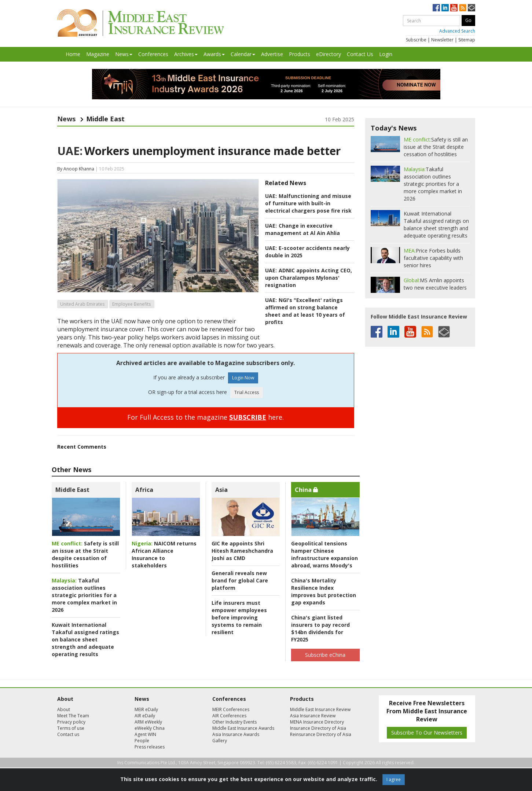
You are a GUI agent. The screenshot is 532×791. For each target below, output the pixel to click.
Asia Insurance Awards (236, 734)
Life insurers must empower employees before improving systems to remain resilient (239, 617)
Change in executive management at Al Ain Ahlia (302, 229)
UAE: (70, 151)
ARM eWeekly (148, 722)
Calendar (243, 54)
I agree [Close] (394, 779)
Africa (144, 490)
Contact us (68, 734)
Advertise (272, 54)
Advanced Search (457, 31)
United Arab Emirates (82, 304)
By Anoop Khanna (76, 169)
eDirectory (329, 54)
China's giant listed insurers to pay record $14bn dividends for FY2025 (320, 628)
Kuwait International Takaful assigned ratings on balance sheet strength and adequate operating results (85, 639)
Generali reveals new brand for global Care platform (240, 580)
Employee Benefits (131, 304)
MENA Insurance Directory (317, 722)
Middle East (72, 490)
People (142, 741)
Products (300, 54)
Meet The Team (73, 716)
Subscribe (416, 40)
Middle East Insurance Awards (243, 728)
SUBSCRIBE (248, 417)
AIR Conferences (229, 716)
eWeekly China (150, 728)
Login (386, 54)
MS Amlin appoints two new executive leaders (435, 284)
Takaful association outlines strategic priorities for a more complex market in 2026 (84, 595)
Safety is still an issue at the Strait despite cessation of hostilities (85, 554)
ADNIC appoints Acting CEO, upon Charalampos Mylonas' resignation (309, 278)
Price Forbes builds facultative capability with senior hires (433, 258)
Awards (214, 54)
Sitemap (467, 40)
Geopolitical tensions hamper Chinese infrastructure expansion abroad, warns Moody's (324, 554)
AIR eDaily (145, 716)
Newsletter (442, 40)
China (307, 490)
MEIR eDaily (146, 709)
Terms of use (71, 728)
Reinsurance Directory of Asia (321, 734)
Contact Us (360, 54)
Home (73, 54)
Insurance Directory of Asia (318, 728)
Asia (221, 490)
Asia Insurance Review (313, 716)
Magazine (98, 54)
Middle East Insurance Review (320, 709)
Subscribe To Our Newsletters (427, 733)
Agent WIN (145, 734)
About (64, 709)
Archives (186, 54)
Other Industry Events (234, 722)
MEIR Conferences (231, 709)
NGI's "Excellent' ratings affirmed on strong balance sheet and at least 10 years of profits (305, 311)
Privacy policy (71, 722)
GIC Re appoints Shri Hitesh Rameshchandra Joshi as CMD (242, 551)
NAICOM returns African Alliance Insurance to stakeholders (164, 554)
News (124, 54)
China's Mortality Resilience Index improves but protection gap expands (324, 591)
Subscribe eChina (325, 655)
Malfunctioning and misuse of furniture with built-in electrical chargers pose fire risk (308, 203)
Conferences (153, 54)
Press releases (150, 747)
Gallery (220, 741)
